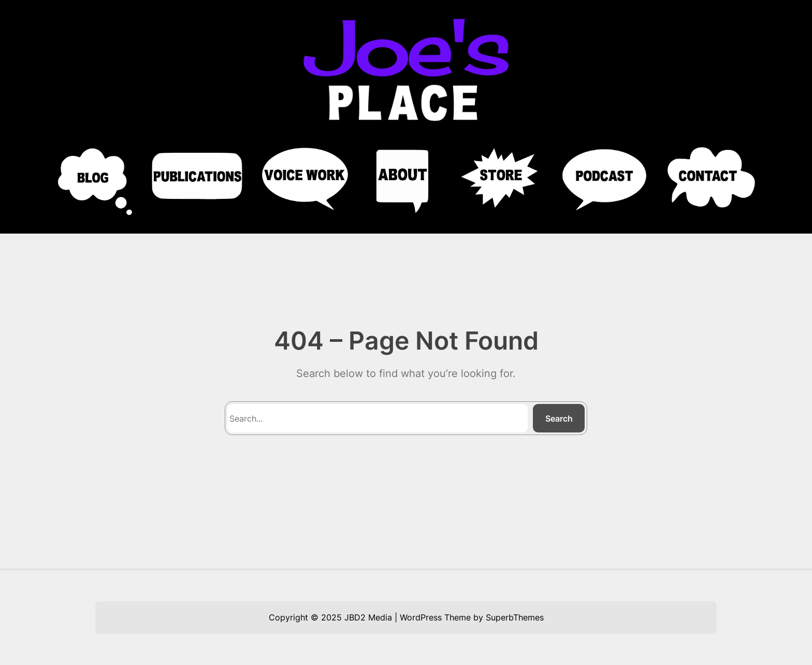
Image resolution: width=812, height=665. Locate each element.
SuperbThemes (515, 617)
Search (559, 418)
